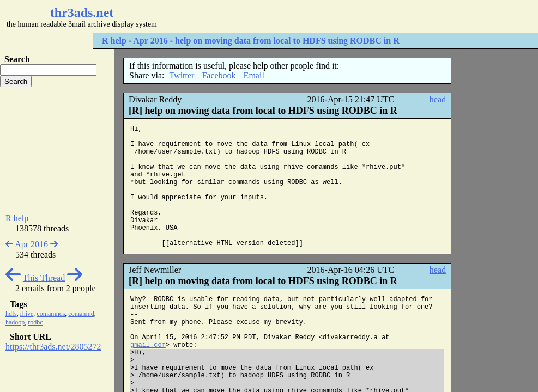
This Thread (44, 278)
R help (114, 41)
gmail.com (148, 345)
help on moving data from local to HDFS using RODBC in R (287, 41)
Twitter (182, 75)
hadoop (15, 322)
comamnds (51, 314)
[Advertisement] (325, 16)
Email (254, 75)
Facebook (219, 75)
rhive (27, 314)
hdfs (11, 314)
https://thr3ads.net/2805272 (53, 347)
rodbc (35, 322)
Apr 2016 (150, 41)
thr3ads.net (82, 13)
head (438, 99)
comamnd (81, 314)
